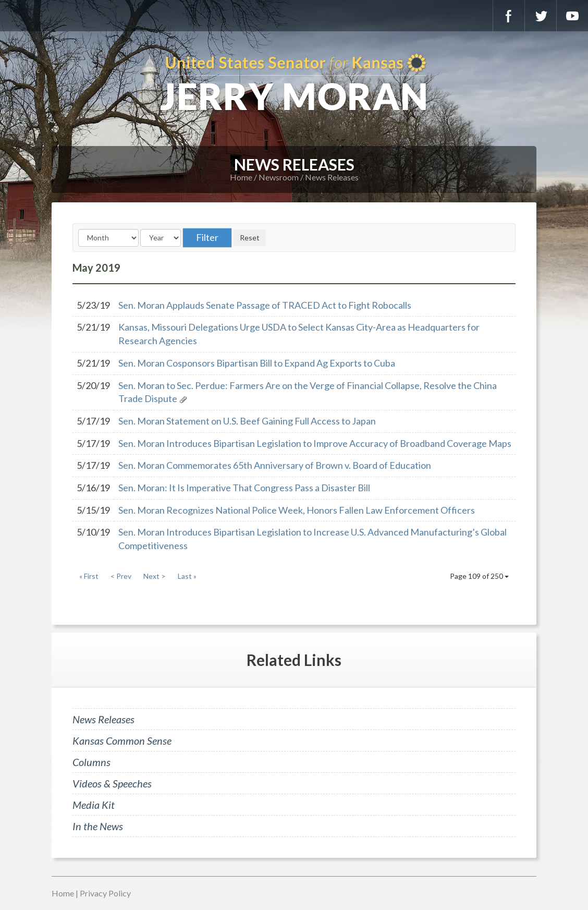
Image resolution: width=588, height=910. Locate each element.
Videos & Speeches (112, 783)
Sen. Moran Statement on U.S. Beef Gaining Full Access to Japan (247, 421)
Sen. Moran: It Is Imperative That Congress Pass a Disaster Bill (244, 488)
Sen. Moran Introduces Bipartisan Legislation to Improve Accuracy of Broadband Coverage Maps (315, 443)
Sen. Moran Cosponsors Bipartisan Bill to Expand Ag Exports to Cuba (257, 363)
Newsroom (279, 177)
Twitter (541, 16)
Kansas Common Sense (122, 741)
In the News (98, 826)
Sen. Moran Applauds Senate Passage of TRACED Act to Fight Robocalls (265, 305)
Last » (187, 576)
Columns (91, 762)
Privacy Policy (105, 893)
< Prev (121, 576)
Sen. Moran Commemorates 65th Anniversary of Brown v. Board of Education (275, 465)
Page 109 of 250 (479, 576)
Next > (155, 576)
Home (241, 177)
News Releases (332, 177)
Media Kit (94, 805)
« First (89, 576)
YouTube (572, 16)
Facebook (509, 16)
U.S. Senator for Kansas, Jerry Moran (294, 83)
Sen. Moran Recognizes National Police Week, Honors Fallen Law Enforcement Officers (297, 510)
